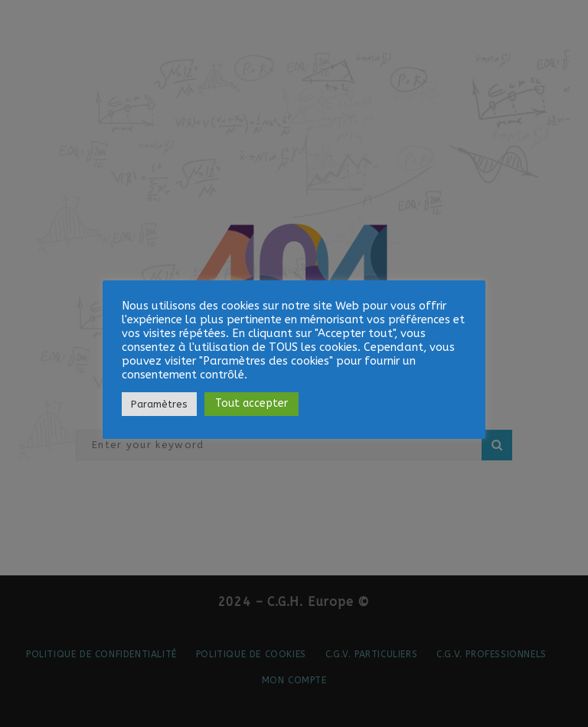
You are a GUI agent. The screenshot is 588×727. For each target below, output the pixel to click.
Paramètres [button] (159, 404)
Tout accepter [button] (252, 403)
